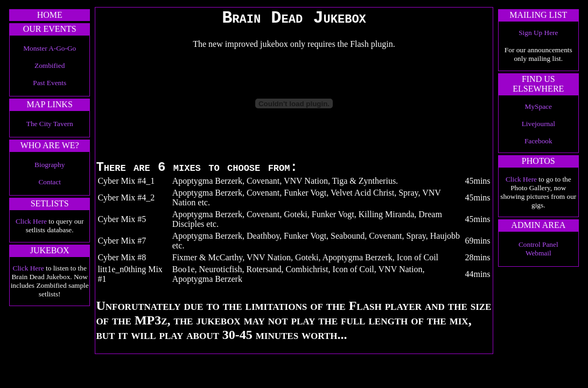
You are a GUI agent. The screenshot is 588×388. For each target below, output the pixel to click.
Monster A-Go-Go (50, 48)
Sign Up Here (538, 33)
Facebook (538, 141)
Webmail (538, 253)
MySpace (538, 106)
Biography (50, 165)
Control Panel (538, 244)
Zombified (50, 65)
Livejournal (538, 124)
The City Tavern (50, 124)
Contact (49, 182)
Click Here (31, 221)
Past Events (50, 83)
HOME (50, 15)
